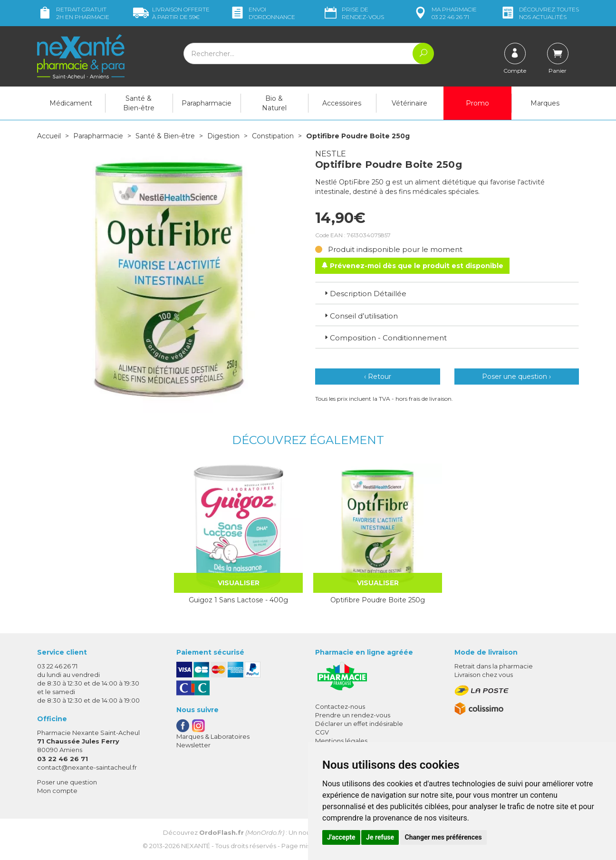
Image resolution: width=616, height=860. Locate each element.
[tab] (447, 293)
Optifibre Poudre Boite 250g (378, 600)
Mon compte (57, 791)
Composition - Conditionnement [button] (385, 338)
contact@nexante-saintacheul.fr (87, 767)
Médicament (71, 103)
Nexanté (196, 846)
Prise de (353, 13)
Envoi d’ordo (262, 13)
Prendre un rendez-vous (353, 715)
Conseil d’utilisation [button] (360, 316)
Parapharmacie (207, 103)
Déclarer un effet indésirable (359, 724)
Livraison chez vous (484, 675)
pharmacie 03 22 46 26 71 (445, 13)
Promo (477, 103)
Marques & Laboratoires (213, 736)
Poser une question (67, 782)
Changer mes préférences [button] (443, 837)
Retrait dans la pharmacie (494, 666)
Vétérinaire (409, 103)
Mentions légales (341, 741)
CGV (322, 732)
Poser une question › (516, 377)
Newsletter (193, 745)
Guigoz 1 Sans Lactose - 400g (238, 600)
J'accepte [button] (341, 837)
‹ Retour (378, 377)
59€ (171, 13)
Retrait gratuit (73, 13)
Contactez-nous (340, 706)
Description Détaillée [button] (365, 294)
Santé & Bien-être (139, 103)
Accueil (49, 136)
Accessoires (342, 103)
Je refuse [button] (380, 837)
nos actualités (539, 13)
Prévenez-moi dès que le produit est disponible (412, 266)
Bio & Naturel (274, 103)
